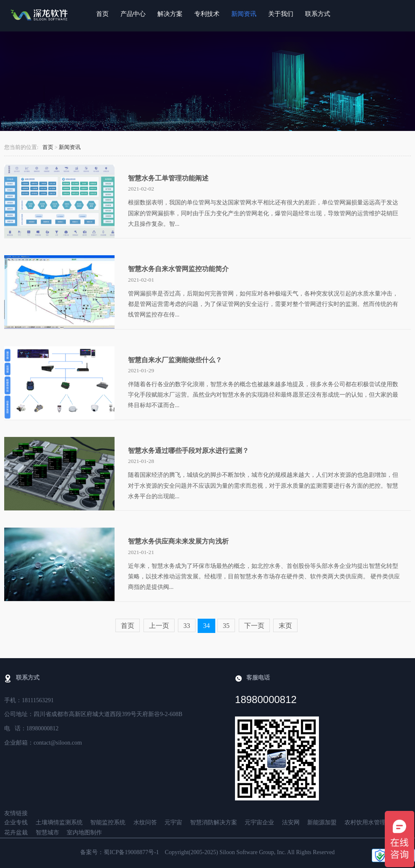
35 (226, 626)
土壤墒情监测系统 (59, 823)
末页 (285, 626)
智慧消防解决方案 (214, 823)
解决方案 (170, 14)
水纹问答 (145, 823)
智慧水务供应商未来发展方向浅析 (178, 541)
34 (206, 626)
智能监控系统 (108, 823)
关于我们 (281, 14)
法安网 (291, 823)
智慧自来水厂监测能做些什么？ (175, 360)
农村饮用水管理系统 (371, 823)
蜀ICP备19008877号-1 (131, 853)
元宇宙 (173, 823)
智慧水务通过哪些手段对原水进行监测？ (188, 451)
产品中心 (133, 14)
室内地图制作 (84, 833)
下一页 (254, 626)
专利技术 (207, 14)
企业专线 (16, 823)
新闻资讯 (244, 14)
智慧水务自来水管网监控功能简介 (178, 269)
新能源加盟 (322, 823)
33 (187, 626)
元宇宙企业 (259, 823)
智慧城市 (47, 833)
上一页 (159, 626)
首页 (102, 14)
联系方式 (318, 14)
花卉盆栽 (16, 833)
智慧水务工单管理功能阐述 (168, 178)
